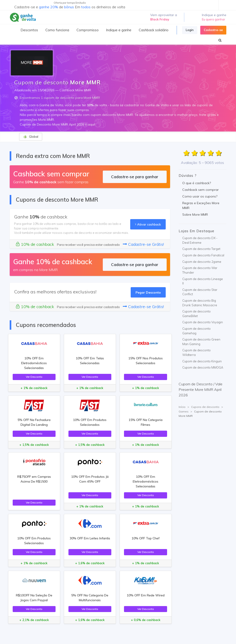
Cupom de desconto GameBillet (196, 314)
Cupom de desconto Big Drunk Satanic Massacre (200, 303)
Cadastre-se (213, 30)
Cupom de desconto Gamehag (196, 331)
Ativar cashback (148, 224)
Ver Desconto (34, 377)
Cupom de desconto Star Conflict (200, 292)
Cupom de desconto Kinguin (202, 361)
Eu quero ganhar (214, 19)
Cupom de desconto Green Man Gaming (201, 342)
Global (31, 137)
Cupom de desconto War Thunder (200, 270)
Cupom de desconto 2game (202, 262)
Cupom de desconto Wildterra (196, 352)
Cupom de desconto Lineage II (203, 281)
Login (190, 30)
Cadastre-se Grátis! (143, 244)
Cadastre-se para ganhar (135, 177)
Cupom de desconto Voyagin (203, 322)
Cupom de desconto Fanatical (203, 255)
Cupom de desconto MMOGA (203, 367)
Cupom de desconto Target (201, 249)
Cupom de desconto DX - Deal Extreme (200, 240)
